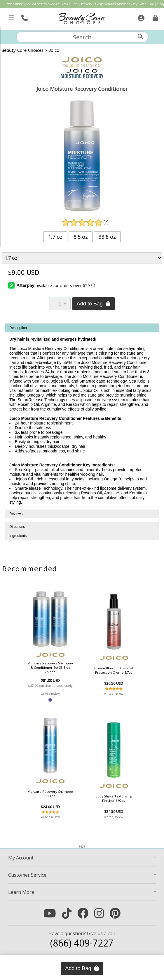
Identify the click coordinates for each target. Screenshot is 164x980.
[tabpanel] (82, 416)
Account (21, 858)
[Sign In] (141, 17)
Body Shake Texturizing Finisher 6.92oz (114, 798)
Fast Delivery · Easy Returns (94, 4)
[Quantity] (60, 304)
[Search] (140, 37)
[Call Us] (24, 17)
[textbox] (82, 37)
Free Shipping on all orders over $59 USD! (38, 4)
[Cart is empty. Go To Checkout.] (155, 17)
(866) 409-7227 (82, 943)
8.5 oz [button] (81, 237)
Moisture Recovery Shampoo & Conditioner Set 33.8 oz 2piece (50, 667)
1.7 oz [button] (55, 237)
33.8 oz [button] (107, 237)
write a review (50, 694)
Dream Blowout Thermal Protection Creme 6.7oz (114, 670)
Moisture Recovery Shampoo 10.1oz (50, 794)
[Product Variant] (82, 258)
